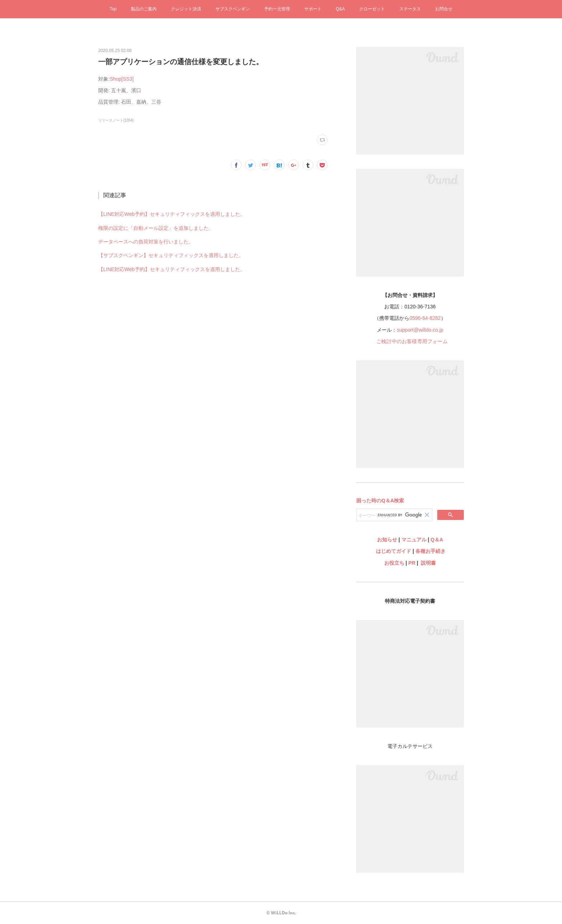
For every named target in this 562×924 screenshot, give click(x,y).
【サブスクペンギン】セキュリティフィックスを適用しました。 (171, 255)
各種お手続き (430, 551)
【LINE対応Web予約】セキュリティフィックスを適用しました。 (172, 214)
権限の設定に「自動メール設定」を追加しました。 (156, 228)
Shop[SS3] (122, 79)
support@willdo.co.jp (420, 330)
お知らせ (387, 540)
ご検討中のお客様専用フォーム (412, 341)
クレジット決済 (186, 9)
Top (113, 9)
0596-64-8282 (425, 318)
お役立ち (394, 563)
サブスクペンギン (233, 9)
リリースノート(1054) (116, 120)
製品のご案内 (144, 9)
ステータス (410, 9)
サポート (313, 9)
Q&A (340, 9)
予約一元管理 (277, 9)
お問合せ (444, 9)
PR (412, 563)
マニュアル (414, 540)
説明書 (428, 563)
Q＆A (437, 540)
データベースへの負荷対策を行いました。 (146, 242)
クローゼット (372, 9)
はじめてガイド (393, 551)
